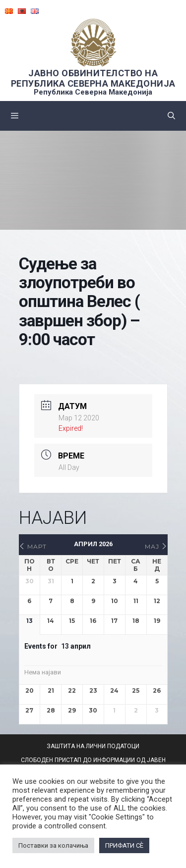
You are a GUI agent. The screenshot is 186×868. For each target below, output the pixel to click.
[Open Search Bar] (171, 116)
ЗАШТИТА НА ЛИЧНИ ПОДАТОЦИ (93, 746)
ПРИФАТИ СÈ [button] (124, 845)
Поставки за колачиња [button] (53, 845)
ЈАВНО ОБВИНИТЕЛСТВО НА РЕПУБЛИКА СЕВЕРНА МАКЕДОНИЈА (93, 78)
